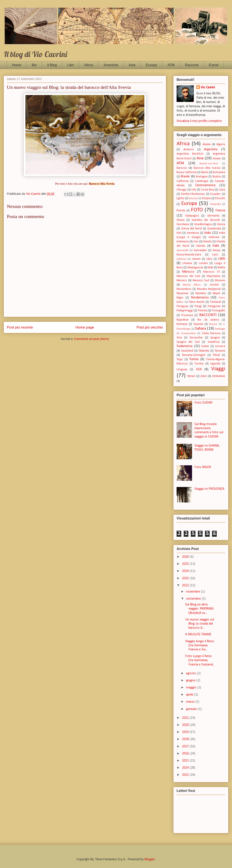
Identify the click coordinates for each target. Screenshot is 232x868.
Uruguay (182, 369)
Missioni (220, 280)
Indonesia (183, 242)
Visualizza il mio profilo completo (199, 121)
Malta (221, 268)
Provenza (187, 315)
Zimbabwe (219, 376)
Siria (179, 338)
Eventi (214, 65)
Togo (180, 359)
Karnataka (200, 250)
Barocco (182, 168)
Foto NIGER (203, 467)
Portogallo (218, 311)
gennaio (192, 709)
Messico (182, 280)
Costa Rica (207, 190)
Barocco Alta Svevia (207, 168)
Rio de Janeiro (208, 320)
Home (17, 65)
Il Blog (52, 65)
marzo (191, 702)
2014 (186, 768)
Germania (213, 216)
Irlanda (207, 242)
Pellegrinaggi (185, 311)
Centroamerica (205, 185)
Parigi (198, 306)
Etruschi (220, 198)
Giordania (183, 224)
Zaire (204, 376)
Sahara (201, 329)
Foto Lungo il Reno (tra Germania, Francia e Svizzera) (199, 660)
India (208, 233)
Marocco (188, 272)
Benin (205, 172)
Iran (196, 242)
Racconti (192, 65)
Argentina (211, 149)
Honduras (193, 233)
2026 (186, 557)
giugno (191, 681)
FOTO (197, 210)
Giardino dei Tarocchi (206, 220)
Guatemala (214, 229)
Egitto (180, 198)
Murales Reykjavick (209, 289)
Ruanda (198, 324)
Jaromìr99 (182, 250)
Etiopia (206, 198)
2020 (186, 725)
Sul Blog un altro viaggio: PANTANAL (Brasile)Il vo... (200, 609)
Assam (217, 159)
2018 (186, 739)
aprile (190, 695)
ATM (171, 65)
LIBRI (222, 259)
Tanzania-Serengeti (194, 355)
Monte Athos (192, 285)
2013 (186, 775)
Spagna (215, 338)
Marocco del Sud (188, 276)
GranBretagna (203, 224)
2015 (186, 761)
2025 (186, 564)
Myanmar (183, 293)
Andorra (189, 150)
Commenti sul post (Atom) (92, 339)
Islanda (201, 246)
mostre (214, 285)
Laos (215, 255)
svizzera (220, 346)
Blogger (150, 859)
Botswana (219, 172)
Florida (181, 211)
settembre (194, 599)
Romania (182, 324)
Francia (220, 210)
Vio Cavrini (208, 88)
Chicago (182, 190)
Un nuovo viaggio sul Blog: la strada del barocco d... (200, 624)
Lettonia (181, 259)
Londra (203, 263)
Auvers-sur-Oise (209, 164)
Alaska (207, 144)
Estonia (193, 198)
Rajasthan (183, 320)
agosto (191, 673)
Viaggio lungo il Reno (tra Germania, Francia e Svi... (200, 645)
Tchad (216, 355)
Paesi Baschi (197, 302)
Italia (216, 246)
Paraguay (182, 306)
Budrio (217, 177)
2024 (186, 571)
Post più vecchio (150, 327)
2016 (186, 754)
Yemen (191, 376)
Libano (196, 259)
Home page (85, 327)
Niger (180, 298)
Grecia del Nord (191, 229)
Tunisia (194, 359)
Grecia (221, 224)
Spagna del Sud (188, 342)
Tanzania (220, 351)
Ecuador (215, 194)
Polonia (202, 311)
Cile (194, 190)
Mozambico (184, 289)
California (183, 181)
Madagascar (195, 268)
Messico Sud (201, 280)
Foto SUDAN (203, 403)
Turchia (199, 364)
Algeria (221, 144)
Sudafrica (214, 342)
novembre (194, 592)
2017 (186, 747)
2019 (186, 732)
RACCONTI (208, 315)
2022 (186, 585)
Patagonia (214, 306)
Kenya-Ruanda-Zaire (189, 255)
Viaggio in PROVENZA (209, 489)
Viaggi (218, 369)
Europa (151, 65)
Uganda (215, 364)
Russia (213, 324)
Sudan (205, 346)
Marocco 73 (211, 272)
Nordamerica (200, 298)
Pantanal (215, 302)
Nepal (216, 293)
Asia (132, 65)
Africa (89, 65)
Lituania (187, 263)
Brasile (185, 177)
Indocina (214, 237)
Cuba (222, 190)
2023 (186, 578)
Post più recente (20, 327)
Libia (209, 259)
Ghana (181, 220)
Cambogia (202, 181)
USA (199, 369)
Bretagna (202, 177)
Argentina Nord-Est (190, 154)
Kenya (217, 250)
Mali (210, 268)
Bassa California (187, 172)
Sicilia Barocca (211, 333)
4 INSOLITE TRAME (198, 634)
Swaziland (187, 351)
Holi (179, 233)
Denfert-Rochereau (193, 194)
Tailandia (204, 351)
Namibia (201, 293)
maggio (192, 688)
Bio (34, 65)
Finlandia (215, 204)
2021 (186, 718)
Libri (70, 65)
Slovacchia (196, 338)
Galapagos (192, 216)
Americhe (111, 65)
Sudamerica (185, 346)
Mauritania (213, 276)
